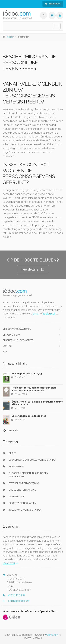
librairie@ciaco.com (16, 601)
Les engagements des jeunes (29, 416)
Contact (8, 346)
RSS (5, 351)
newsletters (33, 270)
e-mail (36, 314)
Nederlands (53, 4)
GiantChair (52, 635)
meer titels (10, 431)
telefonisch (49, 314)
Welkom (10, 37)
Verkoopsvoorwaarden (17, 329)
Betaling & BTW (12, 335)
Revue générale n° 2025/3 (27, 374)
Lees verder (11, 563)
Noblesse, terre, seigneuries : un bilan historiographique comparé (34, 389)
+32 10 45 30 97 (14, 595)
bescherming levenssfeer (18, 340)
